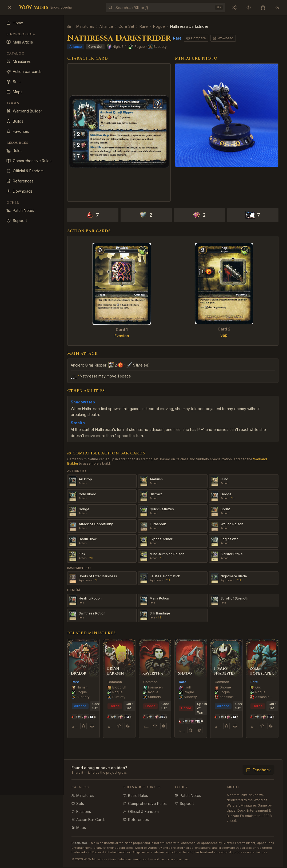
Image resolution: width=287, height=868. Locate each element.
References (140, 816)
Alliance (112, 26)
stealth (99, 411)
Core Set (132, 26)
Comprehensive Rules (149, 800)
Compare (201, 38)
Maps (84, 824)
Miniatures (91, 26)
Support (187, 800)
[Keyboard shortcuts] (249, 7)
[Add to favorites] (88, 722)
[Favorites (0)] (263, 7)
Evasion (126, 332)
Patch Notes (191, 792)
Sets (83, 800)
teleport (203, 405)
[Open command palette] (165, 7)
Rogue (164, 26)
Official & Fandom (145, 808)
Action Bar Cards (94, 816)
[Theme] (277, 7)
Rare (149, 26)
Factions (87, 808)
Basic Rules (140, 792)
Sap (226, 332)
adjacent (219, 405)
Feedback (258, 766)
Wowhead (228, 38)
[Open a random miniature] (234, 7)
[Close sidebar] (10, 7)
